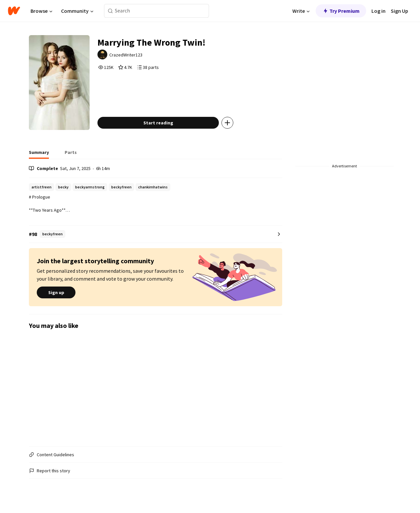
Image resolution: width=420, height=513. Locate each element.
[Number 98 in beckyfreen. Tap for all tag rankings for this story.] (156, 234)
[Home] (14, 11)
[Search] (110, 11)
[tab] (39, 154)
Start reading (158, 123)
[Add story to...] (227, 123)
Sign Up (399, 11)
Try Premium (341, 11)
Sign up (56, 292)
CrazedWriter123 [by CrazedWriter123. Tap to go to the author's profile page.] (126, 55)
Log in (378, 11)
